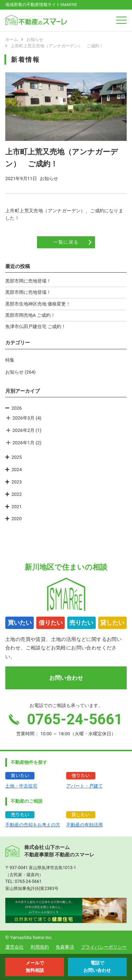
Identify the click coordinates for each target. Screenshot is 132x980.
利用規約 (40, 947)
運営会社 (14, 947)
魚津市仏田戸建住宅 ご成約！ (36, 326)
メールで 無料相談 (35, 967)
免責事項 (65, 947)
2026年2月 (24, 430)
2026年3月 (24, 418)
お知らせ (14, 372)
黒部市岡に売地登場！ (28, 281)
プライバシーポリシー (104, 947)
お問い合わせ (66, 678)
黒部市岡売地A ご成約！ (30, 315)
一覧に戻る (66, 242)
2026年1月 (24, 443)
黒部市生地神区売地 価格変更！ (38, 304)
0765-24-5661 (28, 881)
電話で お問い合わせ (97, 967)
